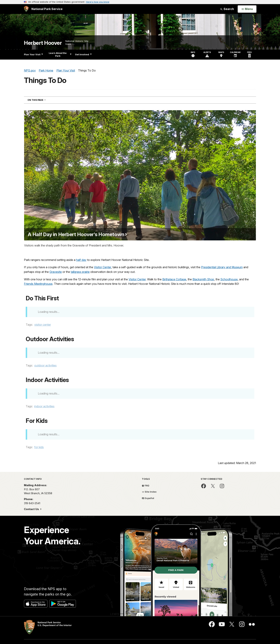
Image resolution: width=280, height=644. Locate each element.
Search (227, 9)
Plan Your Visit (33, 54)
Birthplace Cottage (174, 279)
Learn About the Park (60, 54)
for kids (39, 447)
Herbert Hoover (43, 43)
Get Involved (83, 54)
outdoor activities (45, 365)
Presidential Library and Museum (222, 267)
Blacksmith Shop (203, 279)
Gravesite (56, 272)
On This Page (43, 100)
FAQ (146, 485)
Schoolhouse (229, 279)
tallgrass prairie (80, 272)
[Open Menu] (247, 9)
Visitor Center (102, 267)
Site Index (149, 492)
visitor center (43, 325)
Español (148, 498)
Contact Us (32, 509)
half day (81, 260)
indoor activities (44, 406)
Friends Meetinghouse (38, 284)
